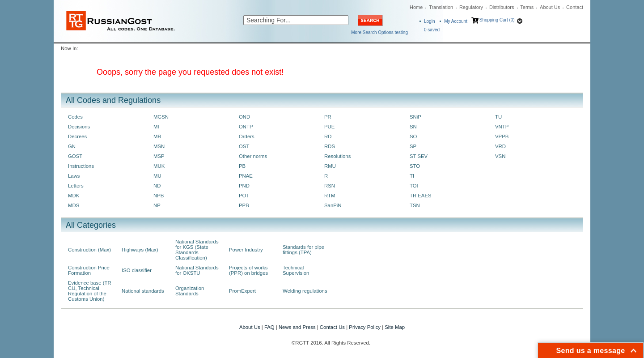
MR (157, 136)
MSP (159, 156)
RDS (330, 146)
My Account (456, 21)
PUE (329, 127)
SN (413, 127)
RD (328, 136)
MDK (74, 196)
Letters (76, 186)
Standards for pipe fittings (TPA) (303, 250)
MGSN (161, 117)
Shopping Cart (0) (497, 20)
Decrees (77, 136)
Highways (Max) (140, 250)
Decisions (79, 127)
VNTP (502, 127)
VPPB (502, 136)
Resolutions (337, 156)
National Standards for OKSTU (197, 270)
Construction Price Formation (89, 270)
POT (244, 196)
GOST (75, 156)
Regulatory (471, 7)
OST (244, 146)
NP (157, 205)
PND (244, 186)
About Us (550, 7)
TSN (415, 205)
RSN (330, 186)
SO (413, 136)
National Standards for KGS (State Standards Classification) (197, 250)
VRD (500, 146)
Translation (441, 7)
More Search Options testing (379, 32)
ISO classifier (137, 270)
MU (157, 176)
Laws (74, 176)
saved (432, 30)
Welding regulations (305, 291)
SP (413, 146)
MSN (159, 146)
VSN (500, 156)
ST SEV (419, 156)
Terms (527, 7)
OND (244, 117)
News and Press (297, 327)
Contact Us (332, 327)
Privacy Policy (365, 327)
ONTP (246, 127)
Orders (247, 136)
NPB (159, 196)
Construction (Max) (89, 250)
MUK (159, 166)
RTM (330, 196)
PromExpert (242, 291)
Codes (75, 117)
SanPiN (333, 205)
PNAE (246, 176)
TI (412, 176)
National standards (143, 291)
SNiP (415, 117)
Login (429, 21)
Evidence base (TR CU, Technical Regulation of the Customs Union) (90, 291)
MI (156, 127)
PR (328, 117)
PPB (244, 205)
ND (157, 186)
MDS (74, 205)
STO (415, 166)
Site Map (395, 327)
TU (498, 117)
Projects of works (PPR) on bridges (248, 270)
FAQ (269, 327)
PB (242, 166)
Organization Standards (190, 291)
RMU (330, 166)
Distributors (502, 7)
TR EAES (421, 196)
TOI (414, 186)
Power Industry (246, 250)
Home (416, 7)
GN (72, 146)
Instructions (81, 166)
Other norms (253, 156)
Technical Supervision (296, 270)
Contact (575, 7)
